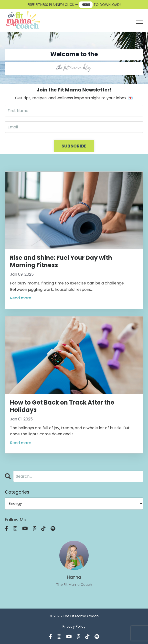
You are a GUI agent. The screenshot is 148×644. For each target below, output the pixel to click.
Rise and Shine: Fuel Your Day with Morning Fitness (61, 261)
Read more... (22, 298)
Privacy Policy (74, 626)
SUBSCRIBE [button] (74, 146)
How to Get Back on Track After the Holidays (62, 406)
